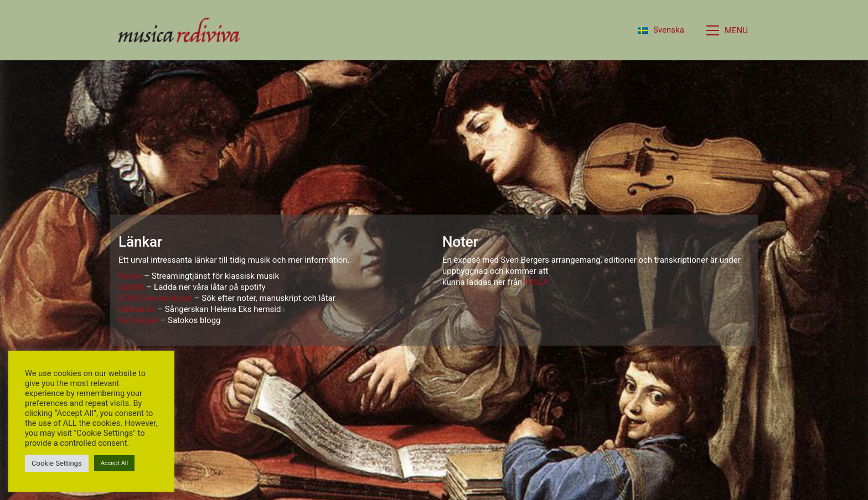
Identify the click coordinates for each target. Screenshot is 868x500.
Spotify (131, 287)
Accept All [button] (115, 463)
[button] (728, 30)
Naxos (130, 276)
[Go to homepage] (179, 30)
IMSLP (536, 282)
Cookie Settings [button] (57, 463)
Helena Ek (137, 309)
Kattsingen (138, 320)
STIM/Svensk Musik (155, 298)
